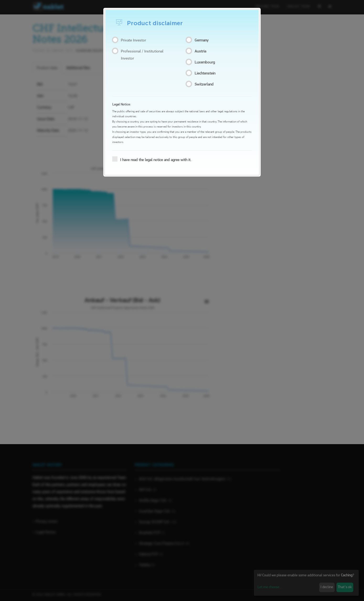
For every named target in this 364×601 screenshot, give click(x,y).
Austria (201, 51)
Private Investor (133, 40)
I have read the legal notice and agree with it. (153, 159)
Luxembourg (206, 62)
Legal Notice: (121, 105)
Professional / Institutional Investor (141, 55)
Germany (203, 40)
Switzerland (205, 84)
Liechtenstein (206, 73)
